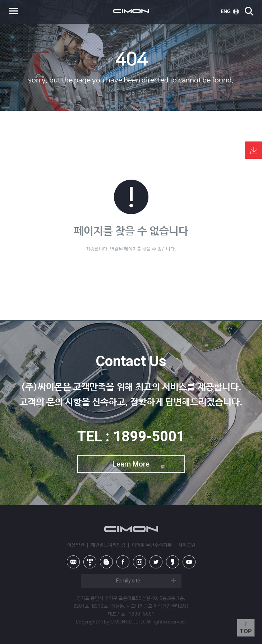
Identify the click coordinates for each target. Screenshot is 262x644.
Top (246, 631)
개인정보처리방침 (108, 545)
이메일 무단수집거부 (152, 545)
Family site (128, 581)
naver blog (73, 562)
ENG (230, 12)
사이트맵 (187, 545)
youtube (189, 562)
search (249, 11)
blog (106, 562)
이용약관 (76, 545)
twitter (156, 562)
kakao (173, 562)
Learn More (131, 464)
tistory (90, 562)
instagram (139, 562)
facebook (123, 562)
